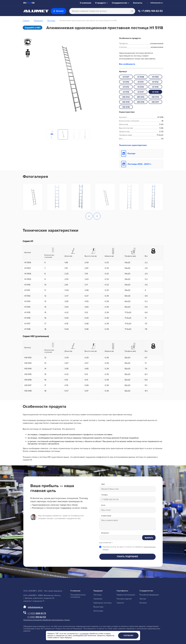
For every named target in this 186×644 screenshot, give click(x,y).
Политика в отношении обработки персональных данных (47, 620)
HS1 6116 (141, 102)
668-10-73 (37, 613)
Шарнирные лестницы (103, 603)
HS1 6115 (126, 102)
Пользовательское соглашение (78, 596)
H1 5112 (155, 82)
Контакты (143, 603)
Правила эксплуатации (126, 595)
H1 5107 (126, 77)
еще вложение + (106, 543)
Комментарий (106, 516)
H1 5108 (141, 77)
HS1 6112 (126, 97)
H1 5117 (141, 92)
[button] (89, 216)
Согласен (128, 636)
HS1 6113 (141, 97)
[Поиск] (132, 11)
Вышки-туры (98, 607)
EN (25, 3)
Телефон (104, 495)
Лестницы (51, 21)
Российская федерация (149, 595)
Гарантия (120, 603)
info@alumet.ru (157, 3)
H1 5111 (141, 82)
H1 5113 (126, 87)
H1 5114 (141, 87)
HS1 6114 (155, 97)
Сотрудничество (146, 591)
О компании (75, 591)
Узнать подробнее (127, 557)
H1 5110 (126, 82)
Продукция (38, 21)
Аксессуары (98, 611)
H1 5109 (155, 77)
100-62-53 (36, 617)
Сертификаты (122, 591)
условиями (84, 634)
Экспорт (143, 599)
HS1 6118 (126, 107)
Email (103, 505)
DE (33, 3)
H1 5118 (155, 92)
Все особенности (127, 64)
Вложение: (105, 533)
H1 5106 (28, 263)
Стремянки (98, 599)
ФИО (103, 484)
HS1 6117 (155, 102)
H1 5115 (155, 87)
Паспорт (131, 154)
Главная (26, 21)
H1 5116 (126, 92)
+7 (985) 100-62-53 (150, 11)
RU (29, 3)
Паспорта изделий (124, 599)
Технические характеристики (133, 145)
